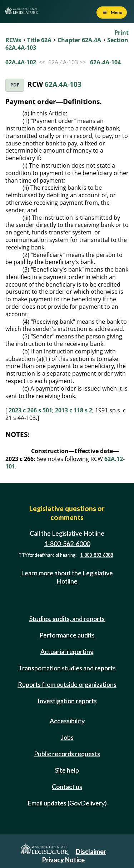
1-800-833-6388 (96, 555)
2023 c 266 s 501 (30, 410)
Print (121, 33)
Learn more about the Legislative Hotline (67, 577)
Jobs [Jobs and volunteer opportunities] (67, 737)
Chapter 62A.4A (79, 40)
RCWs (13, 40)
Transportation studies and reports (67, 668)
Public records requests (67, 754)
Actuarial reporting (67, 651)
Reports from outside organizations (67, 684)
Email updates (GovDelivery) (67, 803)
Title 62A (39, 40)
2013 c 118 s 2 (74, 410)
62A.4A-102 (21, 62)
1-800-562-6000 (67, 544)
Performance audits (67, 635)
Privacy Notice (63, 860)
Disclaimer (91, 852)
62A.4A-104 (105, 62)
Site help (67, 770)
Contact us (67, 787)
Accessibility (67, 721)
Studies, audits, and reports (67, 619)
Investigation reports (67, 701)
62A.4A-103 (63, 84)
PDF (15, 85)
